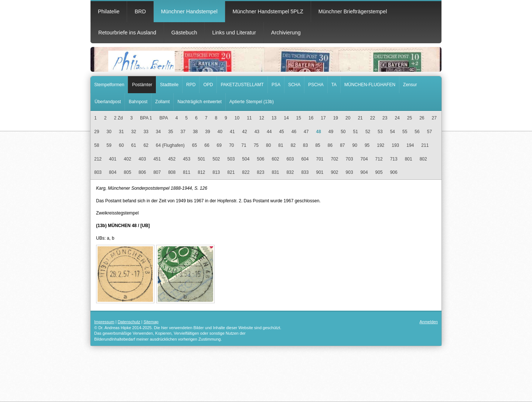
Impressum (104, 322)
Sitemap (151, 322)
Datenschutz (129, 322)
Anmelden (429, 322)
